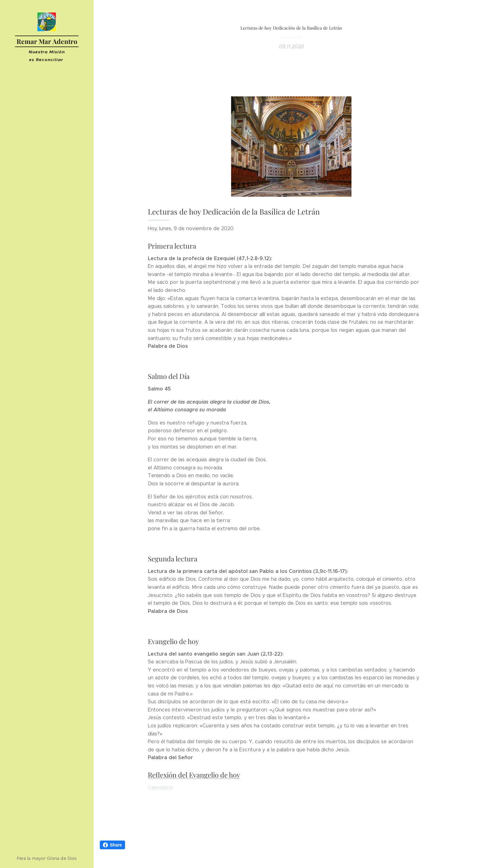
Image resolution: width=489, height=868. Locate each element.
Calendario (160, 787)
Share (112, 845)
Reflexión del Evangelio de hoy (194, 775)
